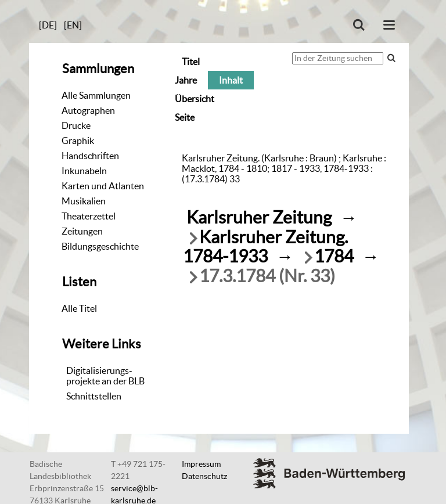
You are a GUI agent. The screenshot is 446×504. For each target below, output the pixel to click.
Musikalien (84, 201)
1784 (334, 256)
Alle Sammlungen (96, 95)
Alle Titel (79, 308)
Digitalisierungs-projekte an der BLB (105, 376)
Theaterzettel (89, 216)
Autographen (88, 110)
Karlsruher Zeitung (259, 217)
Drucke (76, 125)
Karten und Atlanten (103, 186)
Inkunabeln (84, 171)
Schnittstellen (94, 396)
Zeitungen (82, 231)
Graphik (78, 141)
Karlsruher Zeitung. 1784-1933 (265, 247)
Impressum (201, 464)
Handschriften (90, 156)
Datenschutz (204, 476)
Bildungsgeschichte (100, 246)
